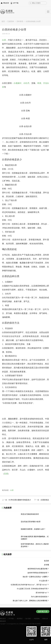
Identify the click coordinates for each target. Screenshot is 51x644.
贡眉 (6, 474)
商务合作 (45, 619)
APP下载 (16, 3)
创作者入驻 (43, 611)
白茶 (4, 40)
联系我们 (20, 619)
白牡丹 (26, 83)
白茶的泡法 (45, 500)
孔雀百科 (11, 21)
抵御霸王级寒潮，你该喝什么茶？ (33, 529)
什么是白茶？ (44, 581)
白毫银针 (18, 83)
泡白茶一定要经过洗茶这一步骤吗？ (36, 577)
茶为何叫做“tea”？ (42, 593)
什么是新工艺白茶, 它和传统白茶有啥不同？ (33, 589)
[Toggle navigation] (48, 12)
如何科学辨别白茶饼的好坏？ (38, 573)
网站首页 (6, 3)
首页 (3, 21)
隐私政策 (3, 621)
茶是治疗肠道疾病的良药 (30, 514)
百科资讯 (20, 21)
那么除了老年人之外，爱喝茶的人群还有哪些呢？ (31, 601)
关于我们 (11, 619)
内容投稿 (37, 619)
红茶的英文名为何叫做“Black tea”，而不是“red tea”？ (30, 585)
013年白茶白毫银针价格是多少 (20, 500)
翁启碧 (46, 561)
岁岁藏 (46, 565)
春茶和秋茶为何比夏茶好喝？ (38, 569)
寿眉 (39, 83)
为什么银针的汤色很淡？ (40, 597)
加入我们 (28, 619)
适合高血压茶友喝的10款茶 (31, 522)
